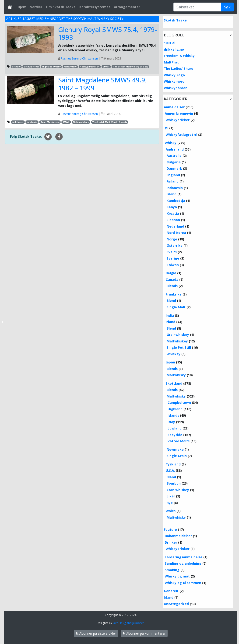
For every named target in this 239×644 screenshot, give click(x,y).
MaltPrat (171, 62)
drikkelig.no (174, 49)
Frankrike (174, 294)
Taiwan (173, 265)
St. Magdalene (81, 122)
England (173, 175)
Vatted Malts (179, 441)
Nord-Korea (176, 233)
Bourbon (174, 483)
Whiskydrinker (178, 549)
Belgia (171, 273)
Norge (172, 239)
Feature (170, 530)
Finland (173, 181)
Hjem (22, 7)
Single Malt (176, 307)
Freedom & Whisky (179, 56)
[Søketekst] (197, 7)
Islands (173, 415)
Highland (175, 409)
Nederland (175, 226)
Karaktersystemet (95, 7)
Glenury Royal (31, 67)
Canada (172, 280)
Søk (227, 7)
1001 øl (170, 43)
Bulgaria (174, 162)
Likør (171, 496)
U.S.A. (170, 470)
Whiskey (174, 354)
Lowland (175, 428)
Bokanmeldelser (178, 536)
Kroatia (173, 213)
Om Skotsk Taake (61, 7)
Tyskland (173, 464)
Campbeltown (179, 403)
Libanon (173, 220)
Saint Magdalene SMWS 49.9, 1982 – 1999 (102, 84)
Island (172, 194)
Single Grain (177, 456)
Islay (171, 422)
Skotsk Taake (175, 20)
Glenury (16, 67)
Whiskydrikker (178, 120)
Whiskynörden (176, 88)
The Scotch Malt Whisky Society (130, 67)
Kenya (172, 207)
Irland (170, 322)
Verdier (36, 7)
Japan (170, 362)
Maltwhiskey (177, 341)
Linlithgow (18, 122)
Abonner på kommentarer (144, 633)
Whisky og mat (177, 576)
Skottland (174, 383)
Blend (171, 301)
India (170, 315)
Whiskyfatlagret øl (181, 135)
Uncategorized (176, 604)
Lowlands (32, 122)
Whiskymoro (174, 81)
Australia (174, 156)
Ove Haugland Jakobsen (129, 623)
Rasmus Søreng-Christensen (79, 58)
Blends (172, 286)
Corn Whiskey (178, 490)
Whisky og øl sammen (183, 583)
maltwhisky (70, 67)
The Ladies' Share (179, 69)
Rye (170, 503)
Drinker (171, 542)
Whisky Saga (174, 75)
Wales (171, 511)
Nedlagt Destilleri (90, 67)
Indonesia (175, 188)
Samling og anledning (183, 563)
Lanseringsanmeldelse (184, 557)
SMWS (106, 67)
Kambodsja (176, 201)
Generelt (171, 591)
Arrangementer (127, 7)
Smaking (172, 570)
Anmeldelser (174, 107)
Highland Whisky (51, 67)
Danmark (174, 168)
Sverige (173, 258)
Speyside (175, 435)
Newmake (175, 449)
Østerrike (175, 245)
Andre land (175, 149)
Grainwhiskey (178, 335)
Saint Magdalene (50, 122)
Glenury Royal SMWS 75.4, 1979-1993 (107, 33)
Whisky (171, 143)
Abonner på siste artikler (96, 633)
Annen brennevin (179, 113)
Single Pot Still (179, 347)
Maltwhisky (176, 375)
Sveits (172, 252)
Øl (167, 128)
